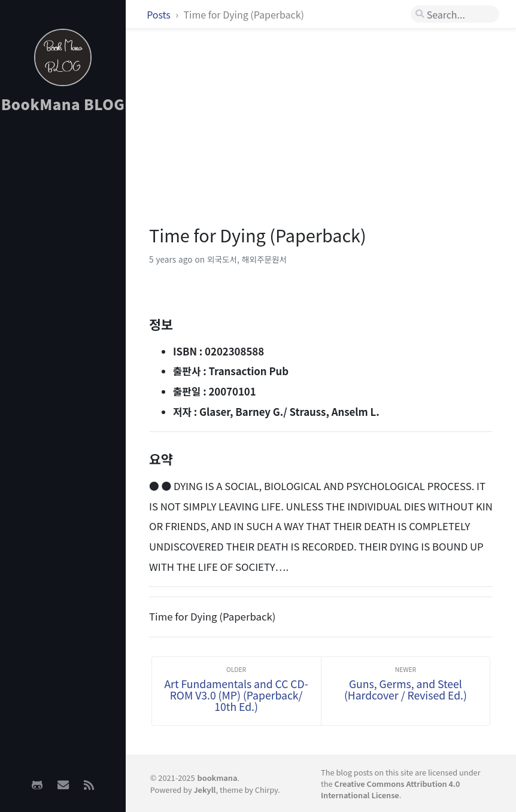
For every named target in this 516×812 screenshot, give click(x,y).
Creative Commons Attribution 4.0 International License (390, 789)
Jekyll (204, 790)
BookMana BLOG (63, 104)
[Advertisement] (63, 312)
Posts (160, 14)
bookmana (218, 778)
